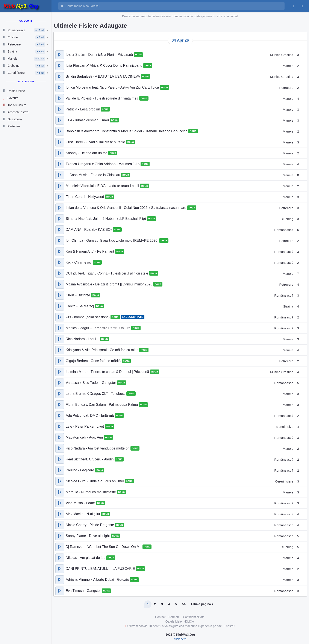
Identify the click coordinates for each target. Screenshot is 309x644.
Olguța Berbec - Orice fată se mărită (94, 361)
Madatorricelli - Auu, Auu (85, 437)
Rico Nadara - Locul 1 (83, 339)
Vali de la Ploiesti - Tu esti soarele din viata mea (102, 98)
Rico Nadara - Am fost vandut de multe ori (98, 448)
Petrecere (286, 88)
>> (184, 604)
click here (180, 639)
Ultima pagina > (202, 604)
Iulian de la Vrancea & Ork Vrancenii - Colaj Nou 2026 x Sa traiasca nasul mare (126, 208)
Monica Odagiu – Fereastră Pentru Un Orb (98, 328)
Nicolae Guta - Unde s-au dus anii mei (95, 481)
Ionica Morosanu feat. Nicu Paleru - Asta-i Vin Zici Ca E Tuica (113, 87)
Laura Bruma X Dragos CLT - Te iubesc (96, 394)
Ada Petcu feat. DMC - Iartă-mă (90, 416)
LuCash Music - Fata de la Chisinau (93, 175)
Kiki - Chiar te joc (79, 262)
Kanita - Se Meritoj (80, 306)
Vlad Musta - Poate (81, 503)
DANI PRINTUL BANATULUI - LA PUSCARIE (101, 569)
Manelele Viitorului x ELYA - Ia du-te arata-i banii (103, 186)
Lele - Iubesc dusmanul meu (88, 120)
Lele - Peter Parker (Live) (85, 426)
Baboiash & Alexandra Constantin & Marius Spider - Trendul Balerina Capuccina (127, 131)
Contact (160, 617)
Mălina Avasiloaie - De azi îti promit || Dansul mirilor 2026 (109, 284)
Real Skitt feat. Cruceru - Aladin (90, 459)
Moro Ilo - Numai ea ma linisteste (91, 492)
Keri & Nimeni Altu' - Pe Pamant (90, 251)
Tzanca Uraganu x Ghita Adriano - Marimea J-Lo (103, 164)
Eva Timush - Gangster (84, 591)
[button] (60, 55)
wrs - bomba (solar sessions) (88, 317)
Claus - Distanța (78, 295)
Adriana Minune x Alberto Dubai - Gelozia (98, 580)
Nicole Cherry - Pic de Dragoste (90, 525)
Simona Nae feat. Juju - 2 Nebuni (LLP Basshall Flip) (106, 219)
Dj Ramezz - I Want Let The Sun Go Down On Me (104, 547)
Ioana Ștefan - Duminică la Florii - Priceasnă (100, 55)
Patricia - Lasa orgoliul (83, 109)
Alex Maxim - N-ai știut (83, 514)
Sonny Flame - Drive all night (88, 536)
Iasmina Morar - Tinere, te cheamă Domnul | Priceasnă (108, 372)
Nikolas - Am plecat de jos (86, 558)
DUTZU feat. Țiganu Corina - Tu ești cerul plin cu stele (107, 273)
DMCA (190, 621)
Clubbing (287, 219)
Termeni (174, 617)
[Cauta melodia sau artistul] (174, 6)
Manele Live (285, 427)
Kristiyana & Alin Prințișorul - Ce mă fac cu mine (102, 350)
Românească (284, 230)
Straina (288, 306)
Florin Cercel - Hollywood (85, 197)
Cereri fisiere (284, 481)
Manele (288, 66)
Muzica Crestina (282, 55)
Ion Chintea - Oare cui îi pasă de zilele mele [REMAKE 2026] (112, 241)
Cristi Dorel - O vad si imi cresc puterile (96, 142)
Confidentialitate (194, 617)
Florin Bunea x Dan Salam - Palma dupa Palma (102, 405)
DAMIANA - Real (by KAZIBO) (89, 230)
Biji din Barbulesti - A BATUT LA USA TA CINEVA (103, 76)
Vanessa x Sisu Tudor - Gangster (91, 383)
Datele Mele (174, 621)
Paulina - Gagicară (80, 470)
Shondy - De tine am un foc (87, 153)
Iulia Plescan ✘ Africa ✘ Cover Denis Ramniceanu (104, 66)
